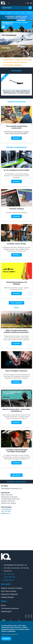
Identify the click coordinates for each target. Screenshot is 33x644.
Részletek (16, 343)
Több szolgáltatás (16, 303)
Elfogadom (6, 639)
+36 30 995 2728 (6, 509)
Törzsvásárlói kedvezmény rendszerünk (16, 127)
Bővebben (16, 138)
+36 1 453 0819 (6, 511)
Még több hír (16, 475)
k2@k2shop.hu (6, 513)
